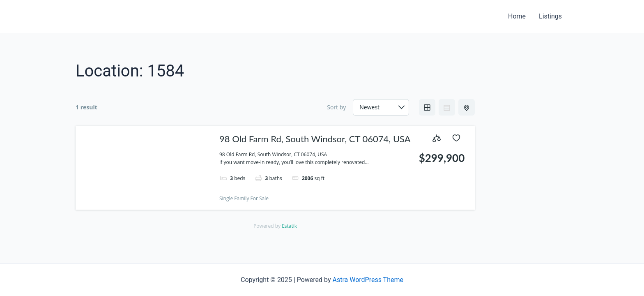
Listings (550, 16)
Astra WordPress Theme (368, 280)
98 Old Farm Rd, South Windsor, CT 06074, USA (315, 139)
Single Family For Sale (244, 198)
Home (517, 16)
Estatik (289, 226)
